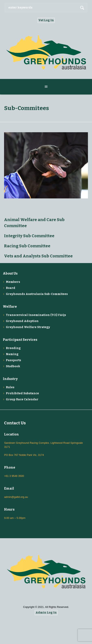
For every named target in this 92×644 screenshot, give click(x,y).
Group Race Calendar (22, 399)
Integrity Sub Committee (29, 236)
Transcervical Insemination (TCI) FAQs (36, 315)
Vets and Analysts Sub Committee (38, 256)
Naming (12, 354)
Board (11, 288)
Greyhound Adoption (22, 321)
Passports (14, 360)
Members (13, 282)
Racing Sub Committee (27, 246)
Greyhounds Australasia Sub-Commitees (37, 294)
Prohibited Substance (22, 393)
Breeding (13, 348)
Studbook (13, 366)
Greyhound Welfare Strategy (28, 327)
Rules (10, 387)
